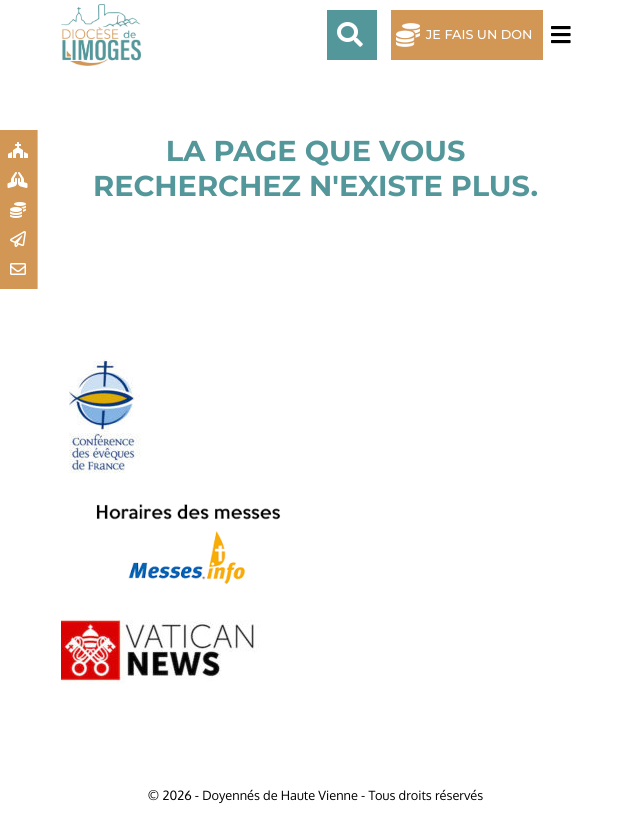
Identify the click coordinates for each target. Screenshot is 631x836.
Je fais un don (479, 35)
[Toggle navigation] (557, 35)
